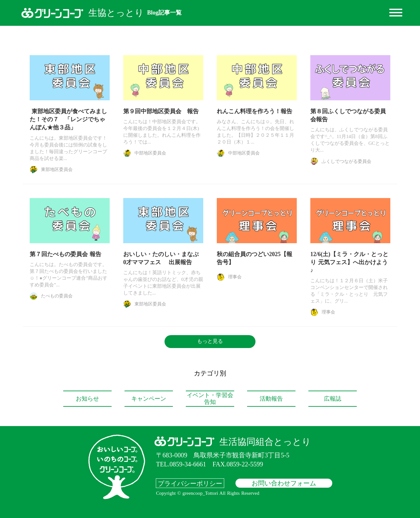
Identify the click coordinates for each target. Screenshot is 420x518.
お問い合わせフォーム (284, 483)
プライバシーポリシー (190, 483)
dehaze (396, 13)
